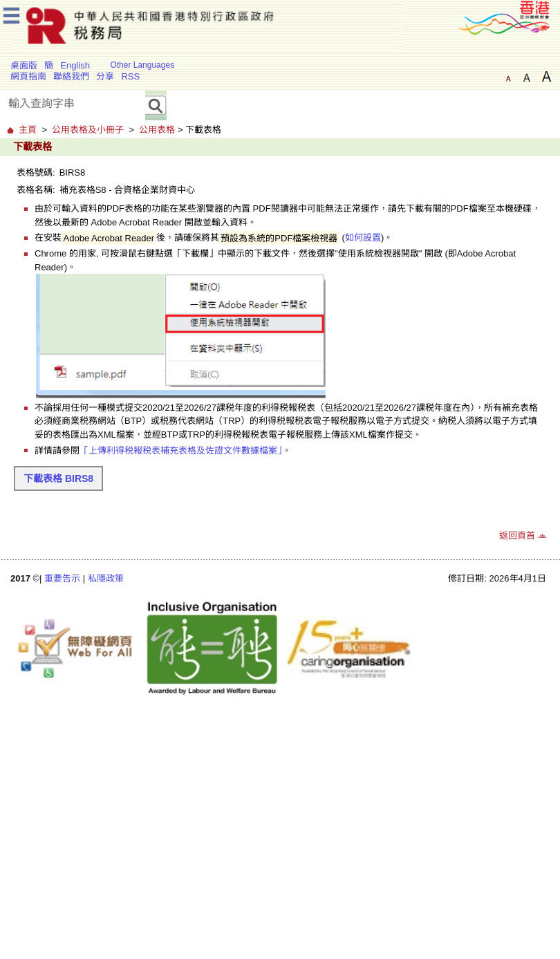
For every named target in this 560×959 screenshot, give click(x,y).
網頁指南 (28, 76)
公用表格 (157, 130)
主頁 (28, 130)
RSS (130, 76)
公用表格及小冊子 (88, 130)
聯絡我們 (71, 76)
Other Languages (142, 65)
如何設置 (363, 238)
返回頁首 (517, 536)
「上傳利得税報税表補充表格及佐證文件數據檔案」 (181, 450)
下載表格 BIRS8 (58, 478)
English (75, 65)
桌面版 (24, 65)
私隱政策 (106, 578)
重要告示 (62, 578)
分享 (105, 76)
